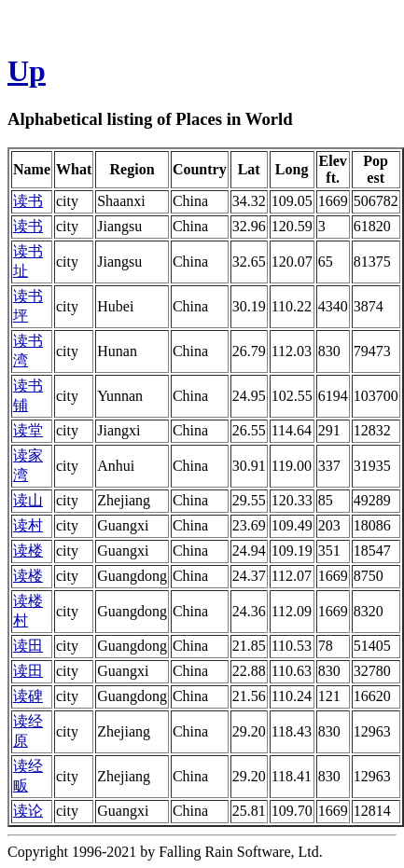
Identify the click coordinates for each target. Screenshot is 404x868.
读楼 (28, 551)
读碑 (28, 696)
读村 (28, 525)
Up (27, 71)
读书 (28, 201)
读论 (28, 811)
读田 (28, 646)
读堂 (28, 430)
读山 (28, 500)
